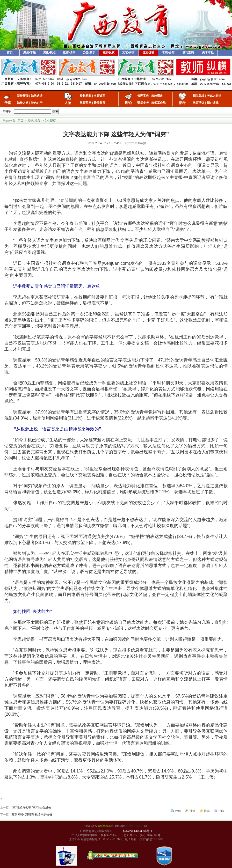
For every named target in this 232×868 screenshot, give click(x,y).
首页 (10, 52)
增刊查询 (188, 52)
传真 (8, 103)
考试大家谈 (214, 96)
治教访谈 (37, 96)
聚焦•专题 (29, 52)
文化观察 (50, 121)
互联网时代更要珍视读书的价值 (32, 815)
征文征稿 (148, 52)
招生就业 (199, 96)
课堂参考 (143, 103)
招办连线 (213, 103)
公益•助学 (89, 52)
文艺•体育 (129, 52)
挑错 (192, 811)
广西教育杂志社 (135, 826)
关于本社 (208, 52)
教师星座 (86, 103)
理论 (128, 103)
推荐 (207, 811)
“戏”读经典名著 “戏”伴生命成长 (31, 808)
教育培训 (199, 103)
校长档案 (86, 96)
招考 (182, 103)
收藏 (178, 811)
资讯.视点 (34, 121)
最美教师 (100, 103)
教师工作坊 (159, 103)
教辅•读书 (69, 52)
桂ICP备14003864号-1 (138, 831)
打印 (221, 811)
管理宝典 (143, 96)
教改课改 (157, 96)
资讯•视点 (49, 52)
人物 (68, 103)
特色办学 (37, 103)
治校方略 (23, 103)
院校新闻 (23, 96)
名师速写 (100, 96)
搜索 (55, 111)
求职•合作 (168, 52)
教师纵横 (109, 52)
